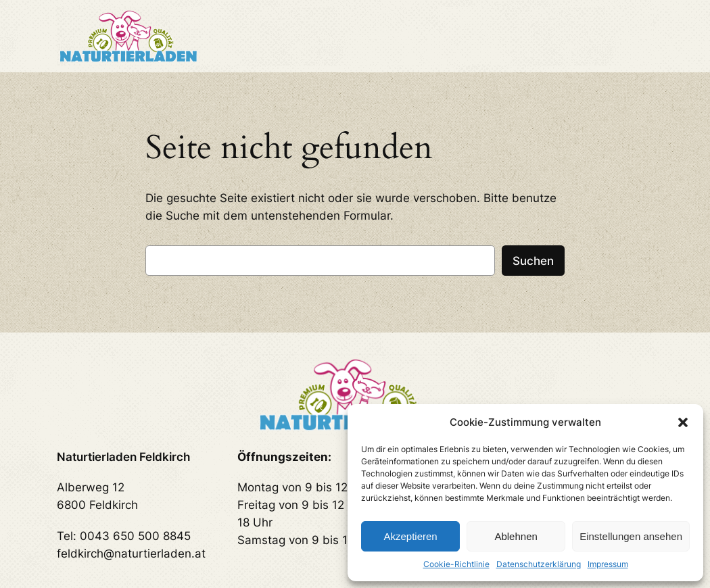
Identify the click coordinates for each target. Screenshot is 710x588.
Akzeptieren (410, 536)
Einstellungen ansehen (631, 536)
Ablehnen (516, 536)
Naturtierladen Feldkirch (123, 457)
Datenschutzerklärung (539, 564)
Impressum (608, 564)
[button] (683, 422)
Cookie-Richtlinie (456, 564)
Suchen (533, 261)
